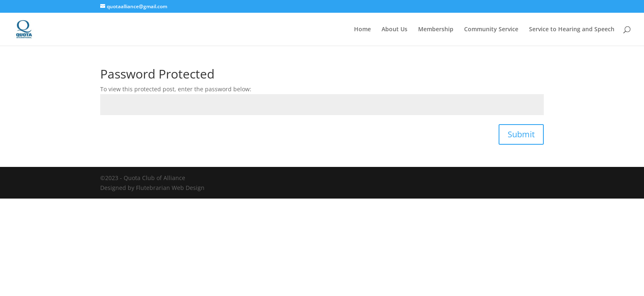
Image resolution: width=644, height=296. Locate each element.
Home (362, 30)
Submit (521, 134)
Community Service (491, 30)
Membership (436, 30)
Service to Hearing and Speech (572, 30)
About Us (394, 30)
